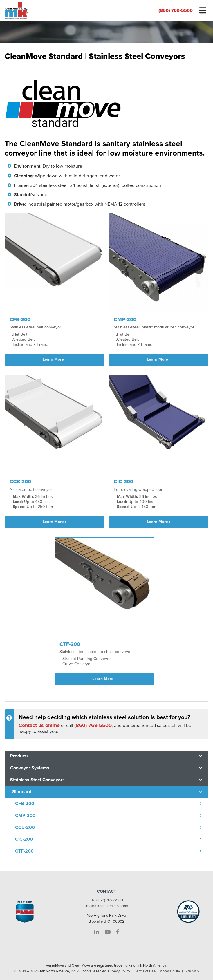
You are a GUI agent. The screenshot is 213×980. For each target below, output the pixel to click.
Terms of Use (145, 971)
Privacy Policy (119, 971)
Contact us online (39, 725)
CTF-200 (24, 851)
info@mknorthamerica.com (107, 906)
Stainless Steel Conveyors (37, 780)
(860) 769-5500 (176, 10)
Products (19, 756)
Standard (22, 792)
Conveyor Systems (30, 768)
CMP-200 (25, 816)
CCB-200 (25, 827)
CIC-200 (24, 839)
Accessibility (170, 971)
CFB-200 (25, 804)
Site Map (192, 971)
